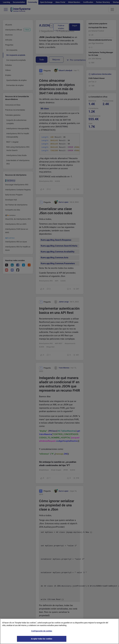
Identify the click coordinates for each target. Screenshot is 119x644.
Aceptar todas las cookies (42, 640)
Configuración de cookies (42, 632)
